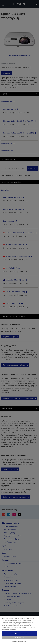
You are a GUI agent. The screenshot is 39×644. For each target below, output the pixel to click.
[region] (19, 630)
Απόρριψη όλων (19, 637)
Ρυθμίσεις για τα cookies (20, 642)
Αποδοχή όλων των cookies (19, 633)
